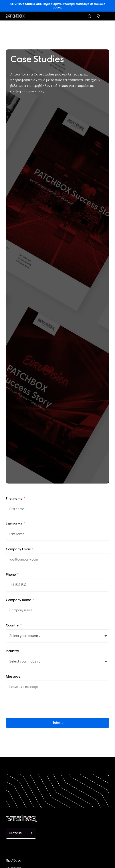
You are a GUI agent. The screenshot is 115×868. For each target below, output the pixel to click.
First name (14, 499)
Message (13, 677)
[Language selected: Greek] (21, 833)
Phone (11, 575)
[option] (28, 864)
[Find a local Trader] (98, 16)
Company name (19, 600)
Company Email (19, 549)
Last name (14, 524)
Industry (12, 651)
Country (13, 625)
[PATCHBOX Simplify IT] (37, 819)
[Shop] (89, 16)
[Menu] (107, 16)
